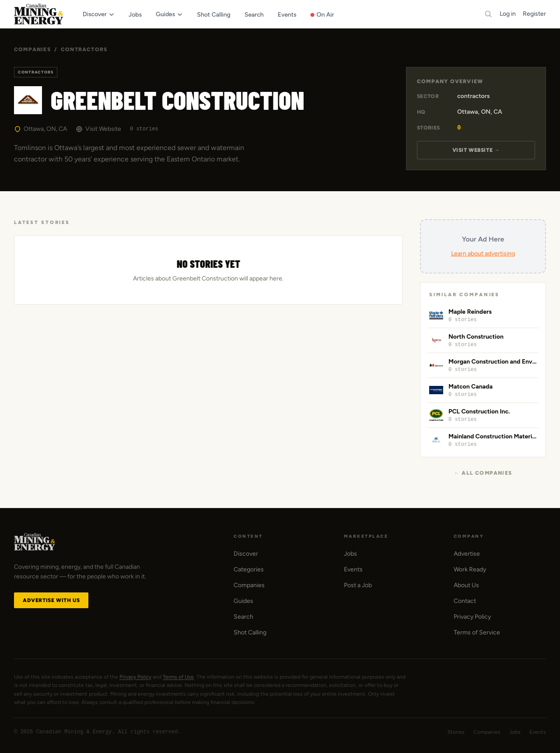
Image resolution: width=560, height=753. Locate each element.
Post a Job (358, 585)
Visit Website (98, 129)
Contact (465, 601)
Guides (243, 601)
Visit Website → (476, 150)
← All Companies (483, 473)
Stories (456, 732)
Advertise (467, 554)
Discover (246, 554)
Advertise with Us (51, 600)
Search (243, 617)
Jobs (350, 554)
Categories (249, 569)
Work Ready (470, 569)
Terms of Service (477, 632)
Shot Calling (250, 632)
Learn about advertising (483, 254)
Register (534, 14)
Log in (508, 14)
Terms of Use (178, 677)
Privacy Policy (472, 617)
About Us (466, 585)
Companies (32, 49)
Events (353, 569)
